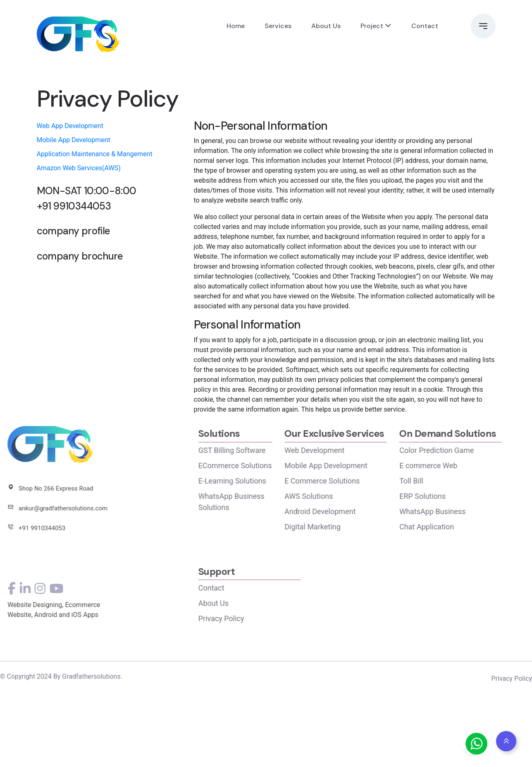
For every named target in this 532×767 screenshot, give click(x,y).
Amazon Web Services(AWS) (79, 168)
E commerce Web (454, 466)
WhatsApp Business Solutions (257, 502)
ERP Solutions (448, 496)
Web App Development (70, 126)
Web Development (340, 450)
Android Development (346, 511)
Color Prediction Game (462, 450)
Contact (425, 26)
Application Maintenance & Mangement (95, 154)
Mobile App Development (74, 140)
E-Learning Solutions (258, 481)
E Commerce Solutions (348, 481)
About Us (326, 26)
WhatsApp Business (458, 511)
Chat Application (452, 527)
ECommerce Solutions (260, 466)
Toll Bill (437, 481)
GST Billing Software (257, 450)
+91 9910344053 (74, 206)
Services (278, 26)
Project (372, 26)
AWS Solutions (334, 496)
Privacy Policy (247, 618)
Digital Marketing (338, 527)
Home (236, 26)
